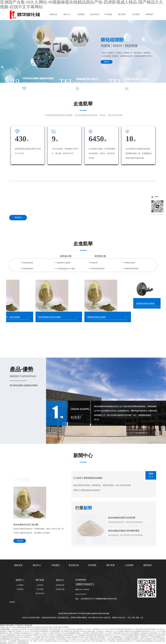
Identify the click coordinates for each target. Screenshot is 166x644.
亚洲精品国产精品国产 (97, 633)
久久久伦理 (67, 629)
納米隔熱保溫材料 (98, 269)
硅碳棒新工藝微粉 (64, 263)
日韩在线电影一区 (155, 633)
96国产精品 (120, 641)
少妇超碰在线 (144, 633)
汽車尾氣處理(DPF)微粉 (66, 269)
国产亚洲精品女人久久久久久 (20, 639)
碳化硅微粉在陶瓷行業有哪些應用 (124, 531)
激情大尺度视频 (14, 633)
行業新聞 (20, 589)
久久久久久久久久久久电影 (78, 641)
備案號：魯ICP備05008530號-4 (93, 618)
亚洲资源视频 (21, 641)
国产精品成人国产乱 (56, 629)
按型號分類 (60, 589)
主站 (129, 618)
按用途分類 (60, 585)
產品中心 (67, 14)
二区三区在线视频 (79, 635)
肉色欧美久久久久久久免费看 (115, 631)
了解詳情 (20, 541)
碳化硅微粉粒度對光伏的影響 (122, 518)
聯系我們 (149, 14)
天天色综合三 (100, 631)
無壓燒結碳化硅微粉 (100, 317)
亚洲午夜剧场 (35, 631)
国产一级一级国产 (32, 641)
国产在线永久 (102, 639)
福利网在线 (93, 637)
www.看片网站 (85, 633)
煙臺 (138, 618)
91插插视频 (127, 639)
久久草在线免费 (128, 637)
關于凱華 (122, 14)
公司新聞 (136, 14)
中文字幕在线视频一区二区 (63, 639)
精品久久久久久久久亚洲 (80, 639)
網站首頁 (53, 14)
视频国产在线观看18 (140, 635)
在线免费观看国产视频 (73, 633)
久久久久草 (87, 629)
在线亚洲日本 (16, 629)
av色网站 (9, 631)
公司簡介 (40, 585)
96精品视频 (90, 635)
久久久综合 (109, 633)
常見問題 (108, 14)
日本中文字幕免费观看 (132, 633)
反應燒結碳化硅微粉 (149, 304)
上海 (142, 618)
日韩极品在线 (93, 639)
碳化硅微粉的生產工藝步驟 (26, 525)
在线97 (87, 637)
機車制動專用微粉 (132, 269)
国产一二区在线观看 (10, 641)
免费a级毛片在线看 (78, 637)
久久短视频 (37, 637)
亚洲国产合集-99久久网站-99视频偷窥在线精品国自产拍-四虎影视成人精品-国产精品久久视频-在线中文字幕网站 (34, 627)
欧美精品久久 (28, 637)
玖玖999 (155, 639)
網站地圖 (106, 613)
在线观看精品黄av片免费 (13, 635)
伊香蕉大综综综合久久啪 (57, 633)
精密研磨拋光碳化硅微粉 (53, 317)
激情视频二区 (4, 633)
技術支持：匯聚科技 (111, 618)
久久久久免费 (161, 631)
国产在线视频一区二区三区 (21, 631)
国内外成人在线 (18, 637)
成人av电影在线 (49, 639)
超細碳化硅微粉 (97, 613)
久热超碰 (68, 637)
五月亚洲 (50, 635)
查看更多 (18, 217)
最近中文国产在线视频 (48, 637)
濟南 (133, 618)
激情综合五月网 (129, 631)
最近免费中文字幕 (78, 631)
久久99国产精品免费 (34, 629)
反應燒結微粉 (28, 263)
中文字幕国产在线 (66, 631)
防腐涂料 (94, 263)
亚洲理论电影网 (68, 635)
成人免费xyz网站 (90, 631)
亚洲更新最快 (45, 629)
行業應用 (81, 14)
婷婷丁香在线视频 (128, 635)
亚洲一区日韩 (91, 641)
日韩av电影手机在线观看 (115, 639)
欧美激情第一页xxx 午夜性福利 (106, 641)
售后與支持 (95, 14)
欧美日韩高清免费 (149, 629)
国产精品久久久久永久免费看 (60, 641)
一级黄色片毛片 (144, 637)
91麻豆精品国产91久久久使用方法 (30, 633)
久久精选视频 (58, 635)
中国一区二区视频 (44, 641)
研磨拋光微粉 (130, 263)
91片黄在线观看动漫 (156, 637)
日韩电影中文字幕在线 (40, 635)
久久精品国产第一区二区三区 (100, 629)
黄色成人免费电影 (77, 629)
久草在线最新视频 (54, 631)
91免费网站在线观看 (6, 637)
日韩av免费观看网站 (116, 637)
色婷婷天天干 (12, 643)
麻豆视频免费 (44, 631)
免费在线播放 (98, 635)
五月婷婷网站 (148, 639)
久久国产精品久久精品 (37, 639)
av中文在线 (159, 629)
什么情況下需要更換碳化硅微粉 (88, 478)
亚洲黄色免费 (60, 637)
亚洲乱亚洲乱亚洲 (119, 633)
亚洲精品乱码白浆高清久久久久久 (146, 631)
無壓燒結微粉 (28, 269)
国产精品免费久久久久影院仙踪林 (133, 629)
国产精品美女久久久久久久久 (112, 635)
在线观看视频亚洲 (23, 643)
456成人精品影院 (27, 635)
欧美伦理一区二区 (130, 641)
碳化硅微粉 (87, 613)
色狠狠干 (136, 637)
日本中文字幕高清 (116, 629)
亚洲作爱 (24, 629)
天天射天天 (45, 633)
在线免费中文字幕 (137, 639)
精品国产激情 (161, 635)
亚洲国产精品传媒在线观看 (145, 641)
